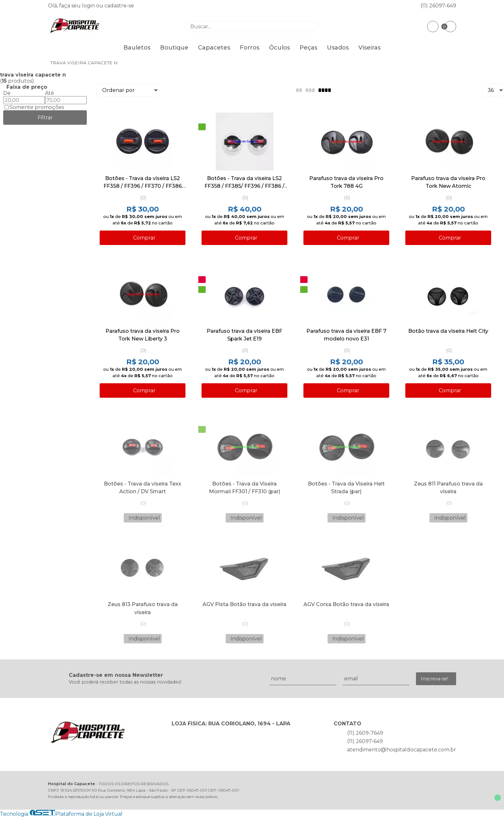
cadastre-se (119, 6)
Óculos (279, 48)
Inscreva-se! (434, 679)
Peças (308, 48)
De (7, 93)
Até (50, 93)
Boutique (174, 48)
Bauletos (137, 48)
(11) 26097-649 (438, 6)
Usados (338, 48)
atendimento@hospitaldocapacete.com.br (402, 750)
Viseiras (369, 48)
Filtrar (45, 118)
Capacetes (214, 48)
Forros (250, 48)
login (89, 6)
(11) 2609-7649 (365, 733)
